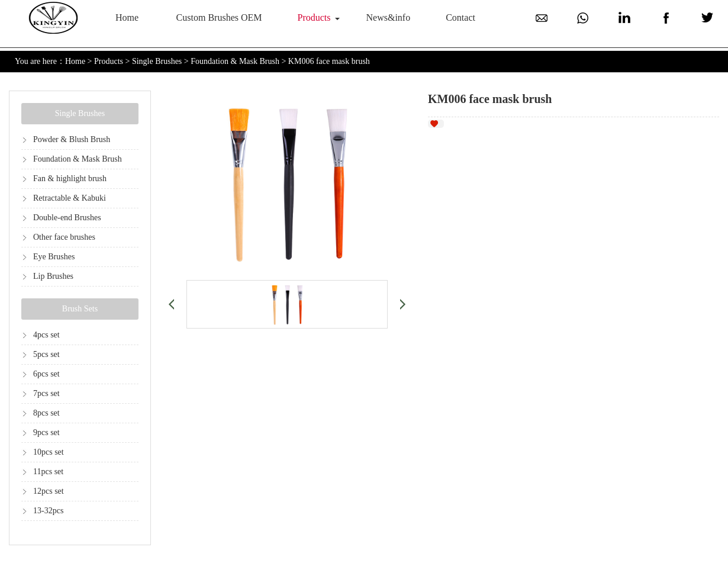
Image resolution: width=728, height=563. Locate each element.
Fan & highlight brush (70, 178)
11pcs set (48, 472)
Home (127, 17)
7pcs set (46, 393)
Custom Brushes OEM (219, 17)
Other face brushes (64, 237)
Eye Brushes (54, 257)
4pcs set (46, 335)
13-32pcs (48, 511)
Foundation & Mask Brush (235, 61)
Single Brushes (157, 61)
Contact (460, 17)
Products (314, 17)
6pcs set (46, 374)
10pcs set (49, 452)
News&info (389, 17)
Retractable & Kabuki (70, 198)
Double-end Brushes (67, 218)
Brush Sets (80, 309)
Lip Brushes (53, 276)
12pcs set (49, 491)
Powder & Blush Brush (72, 139)
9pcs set (46, 432)
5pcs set (46, 354)
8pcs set (46, 413)
